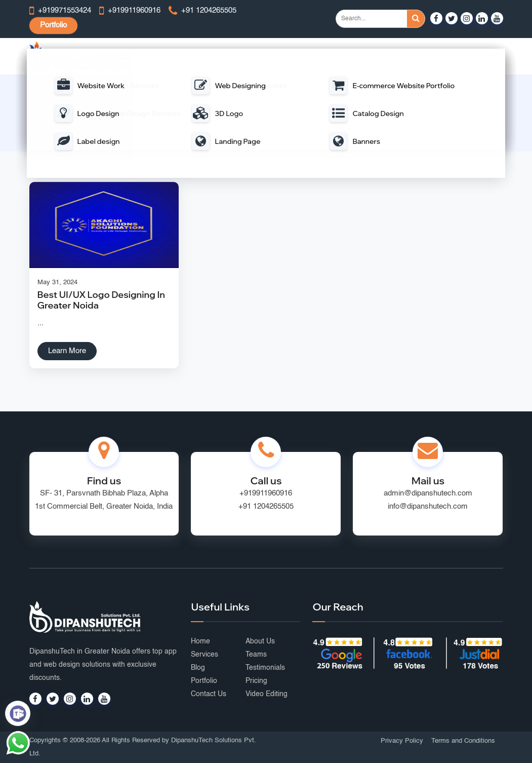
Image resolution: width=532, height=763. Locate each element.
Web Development (233, 56)
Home (182, 120)
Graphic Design (435, 56)
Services (204, 655)
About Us (260, 641)
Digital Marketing (375, 56)
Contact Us (209, 694)
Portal (329, 56)
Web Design (176, 56)
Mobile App (290, 56)
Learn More (67, 351)
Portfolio (53, 25)
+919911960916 (266, 493)
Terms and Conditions (463, 741)
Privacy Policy (402, 741)
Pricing (256, 681)
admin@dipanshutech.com (428, 493)
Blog (198, 668)
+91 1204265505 (266, 506)
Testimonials (265, 668)
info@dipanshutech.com (428, 506)
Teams (256, 655)
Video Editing (267, 694)
